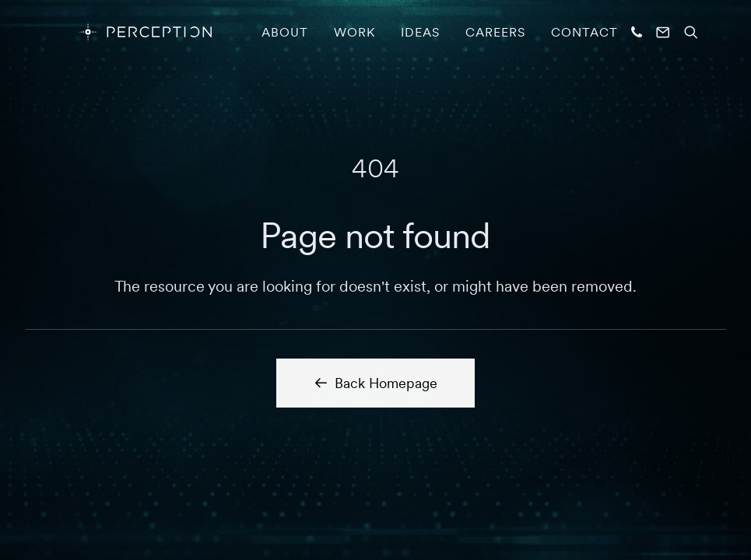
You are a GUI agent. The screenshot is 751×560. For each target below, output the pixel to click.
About (285, 32)
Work (354, 32)
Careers (495, 32)
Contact (584, 32)
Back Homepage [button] (375, 383)
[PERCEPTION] (122, 32)
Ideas (420, 32)
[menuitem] (285, 32)
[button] (639, 32)
